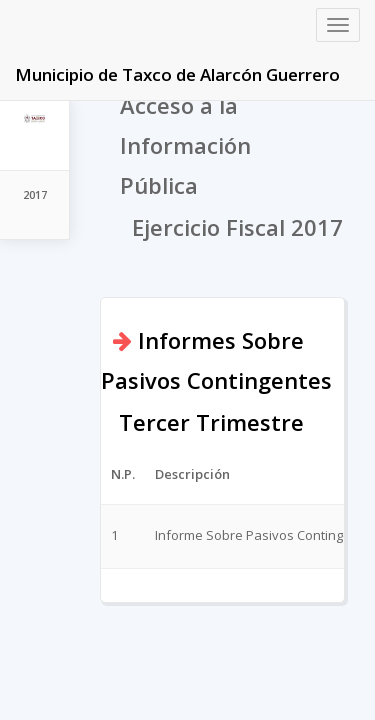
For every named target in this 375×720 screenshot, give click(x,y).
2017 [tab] (35, 194)
